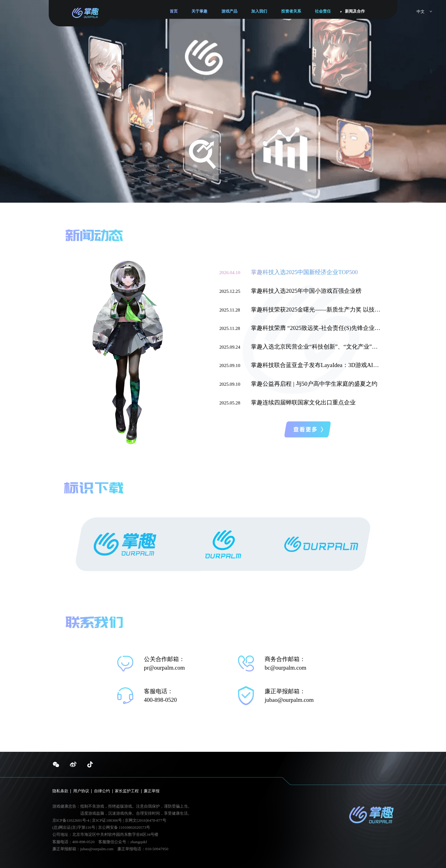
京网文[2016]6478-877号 (146, 820)
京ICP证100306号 (107, 820)
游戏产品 (229, 11)
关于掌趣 (199, 11)
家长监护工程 (127, 791)
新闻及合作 (355, 11)
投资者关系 (291, 11)
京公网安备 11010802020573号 (124, 828)
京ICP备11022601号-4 (71, 820)
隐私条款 (60, 791)
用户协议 (81, 791)
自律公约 (102, 791)
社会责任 (323, 11)
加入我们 (259, 11)
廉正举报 (152, 791)
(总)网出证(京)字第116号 (74, 828)
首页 (174, 11)
